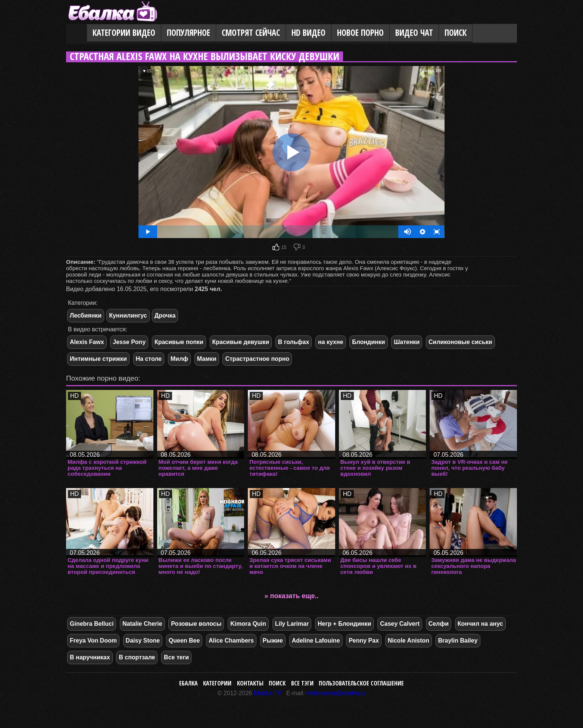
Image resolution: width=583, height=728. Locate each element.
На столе (149, 359)
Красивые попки (179, 342)
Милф (179, 359)
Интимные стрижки (98, 359)
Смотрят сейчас (251, 33)
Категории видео (124, 33)
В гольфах (294, 342)
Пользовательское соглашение (361, 683)
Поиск (456, 33)
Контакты (250, 683)
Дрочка (165, 315)
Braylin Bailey (458, 640)
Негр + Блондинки (344, 624)
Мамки (207, 359)
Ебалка (188, 683)
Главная (77, 33)
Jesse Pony (129, 342)
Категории (217, 683)
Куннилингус (128, 315)
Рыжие (273, 640)
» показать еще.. (292, 596)
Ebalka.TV (268, 693)
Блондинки (368, 342)
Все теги (176, 657)
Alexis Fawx (87, 342)
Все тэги (302, 683)
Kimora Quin (248, 624)
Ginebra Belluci (92, 624)
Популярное (188, 33)
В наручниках (90, 657)
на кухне (331, 342)
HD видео (308, 33)
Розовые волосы (196, 624)
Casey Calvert (400, 624)
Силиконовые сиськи (460, 342)
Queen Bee (184, 640)
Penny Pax (364, 640)
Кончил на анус (480, 624)
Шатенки (407, 342)
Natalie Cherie (142, 624)
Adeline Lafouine (316, 640)
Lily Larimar (292, 624)
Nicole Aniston (409, 640)
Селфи (439, 624)
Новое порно (360, 33)
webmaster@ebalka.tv (336, 693)
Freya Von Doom (93, 640)
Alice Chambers (231, 640)
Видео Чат (414, 33)
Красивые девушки (241, 342)
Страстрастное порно (257, 359)
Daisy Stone (143, 640)
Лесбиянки (86, 315)
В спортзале (137, 657)
